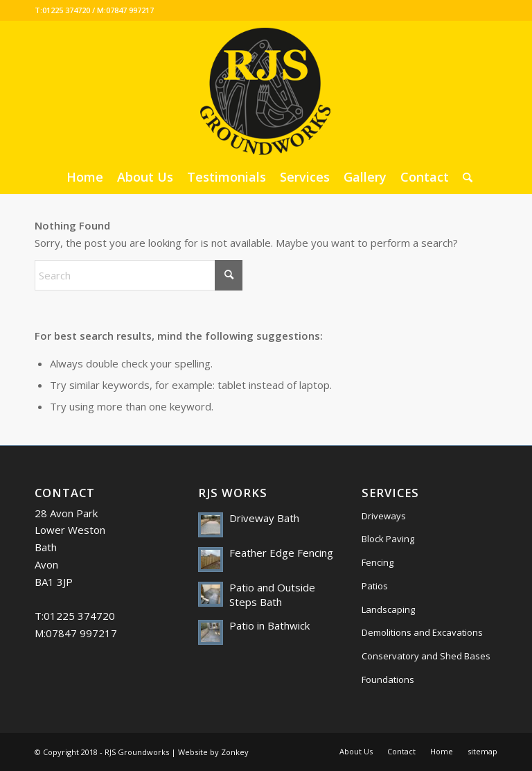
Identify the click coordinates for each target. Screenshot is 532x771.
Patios (375, 586)
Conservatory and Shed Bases (426, 656)
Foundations (388, 679)
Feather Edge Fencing (281, 553)
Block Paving (388, 539)
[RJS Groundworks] (266, 90)
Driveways (384, 516)
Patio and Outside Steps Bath (272, 595)
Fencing (378, 562)
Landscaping (388, 609)
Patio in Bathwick (269, 625)
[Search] (464, 177)
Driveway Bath (264, 518)
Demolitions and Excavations (422, 632)
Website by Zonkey (213, 752)
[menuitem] (85, 177)
